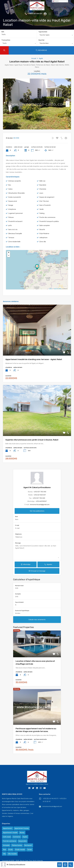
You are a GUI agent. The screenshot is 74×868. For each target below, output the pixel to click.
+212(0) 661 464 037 (35, 14)
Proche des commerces (47, 223)
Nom (17, 522)
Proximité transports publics (49, 227)
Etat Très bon (44, 207)
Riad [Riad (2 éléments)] (4, 850)
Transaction (6, 40)
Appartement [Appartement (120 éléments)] (8, 828)
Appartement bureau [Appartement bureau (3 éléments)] (22, 828)
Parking (42, 219)
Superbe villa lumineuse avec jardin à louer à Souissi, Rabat (32, 445)
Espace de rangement (47, 203)
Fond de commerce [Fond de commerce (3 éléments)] (10, 841)
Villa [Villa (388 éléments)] (4, 854)
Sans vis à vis (13, 235)
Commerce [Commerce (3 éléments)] (17, 837)
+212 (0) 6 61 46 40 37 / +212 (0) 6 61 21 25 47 (55, 800)
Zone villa (43, 247)
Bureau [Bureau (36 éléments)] (22, 833)
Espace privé (13, 207)
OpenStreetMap (58, 294)
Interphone (12, 215)
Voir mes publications (37, 516)
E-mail (17, 531)
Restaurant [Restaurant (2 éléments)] (28, 845)
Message (18, 548)
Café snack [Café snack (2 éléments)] (7, 837)
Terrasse (11, 243)
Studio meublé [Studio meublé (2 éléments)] (20, 850)
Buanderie (43, 190)
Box (10, 190)
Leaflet (50, 294)
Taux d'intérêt (19, 608)
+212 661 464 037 (40, 500)
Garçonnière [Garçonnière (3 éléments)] (23, 841)
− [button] (9, 261)
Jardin (42, 215)
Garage (11, 211)
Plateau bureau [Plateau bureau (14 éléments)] (17, 845)
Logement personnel (15, 219)
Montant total (19, 591)
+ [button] (9, 258)
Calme (10, 194)
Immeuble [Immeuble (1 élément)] (6, 845)
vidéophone (43, 243)
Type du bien (43, 32)
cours (41, 199)
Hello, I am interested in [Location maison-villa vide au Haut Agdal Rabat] (37, 557)
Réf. (3, 32)
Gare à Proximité (45, 211)
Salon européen (45, 231)
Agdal (41, 58)
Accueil (34, 58)
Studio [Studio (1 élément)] (11, 850)
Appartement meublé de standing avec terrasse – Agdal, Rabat (34, 365)
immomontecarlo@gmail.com (40, 510)
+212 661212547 (41, 507)
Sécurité (42, 235)
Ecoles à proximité (15, 203)
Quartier (42, 40)
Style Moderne (44, 239)
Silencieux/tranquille (15, 239)
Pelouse (11, 223)
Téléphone (18, 540)
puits (10, 231)
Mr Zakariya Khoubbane (16, 865)
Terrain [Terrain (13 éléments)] (30, 850)
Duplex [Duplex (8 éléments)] (25, 837)
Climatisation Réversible (16, 199)
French (56, 1)
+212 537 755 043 (40, 497)
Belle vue (42, 186)
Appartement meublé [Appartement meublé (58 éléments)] (10, 833)
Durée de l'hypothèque (22, 616)
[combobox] (55, 35)
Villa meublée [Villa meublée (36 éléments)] (12, 854)
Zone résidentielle (14, 247)
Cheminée (43, 194)
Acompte (18, 599)
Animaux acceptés (15, 186)
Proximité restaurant (15, 227)
